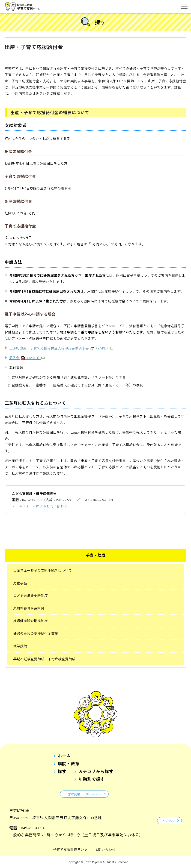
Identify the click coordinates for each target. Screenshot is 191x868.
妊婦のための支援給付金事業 (36, 633)
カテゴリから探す (96, 771)
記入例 (27, 358)
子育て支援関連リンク (70, 849)
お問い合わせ (105, 849)
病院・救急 (69, 764)
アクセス (168, 821)
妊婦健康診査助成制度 (30, 621)
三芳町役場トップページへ (83, 794)
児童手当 (20, 583)
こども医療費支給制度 (30, 595)
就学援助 (20, 646)
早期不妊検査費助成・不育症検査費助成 (44, 659)
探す (62, 771)
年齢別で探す (92, 779)
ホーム (64, 756)
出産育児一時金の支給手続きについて (43, 570)
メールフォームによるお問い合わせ (39, 506)
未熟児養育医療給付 (29, 608)
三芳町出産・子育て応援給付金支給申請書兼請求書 (61, 348)
